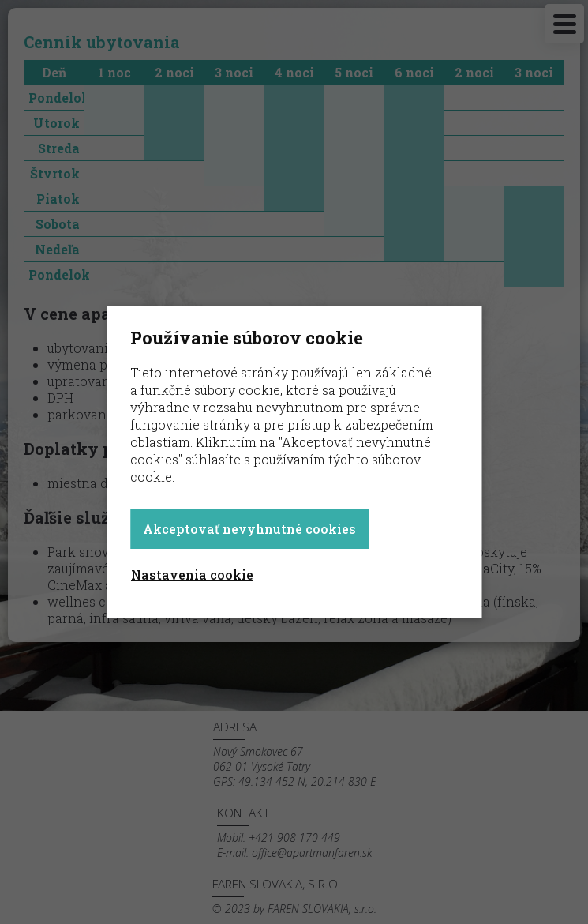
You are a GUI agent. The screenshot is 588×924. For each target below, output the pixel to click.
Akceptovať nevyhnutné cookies (249, 529)
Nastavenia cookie (192, 575)
